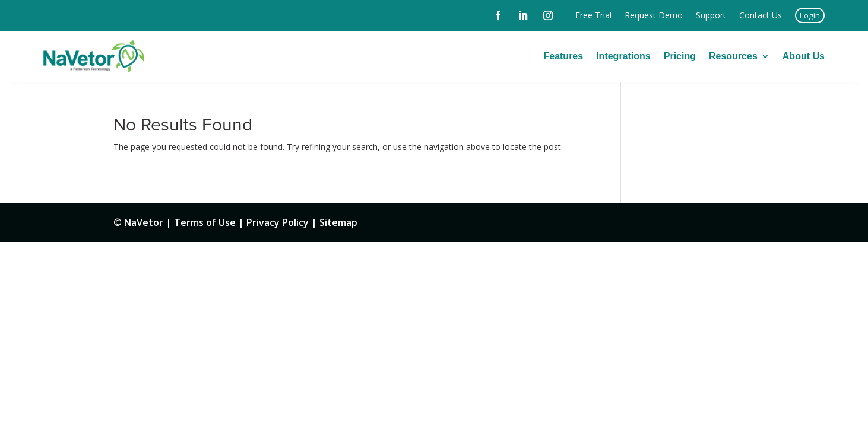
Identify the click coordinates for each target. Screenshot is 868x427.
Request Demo (654, 15)
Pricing (680, 56)
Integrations (623, 56)
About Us (804, 56)
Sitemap (338, 222)
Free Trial (593, 15)
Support (711, 15)
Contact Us (761, 15)
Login (810, 15)
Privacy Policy (278, 222)
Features (563, 56)
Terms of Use (205, 222)
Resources (733, 56)
